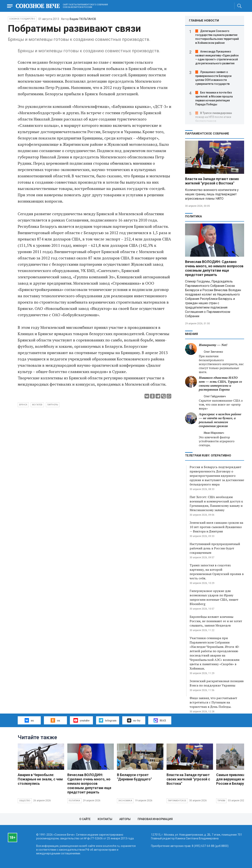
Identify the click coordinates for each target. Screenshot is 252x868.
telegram (108, 720)
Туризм (221, 801)
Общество (25, 801)
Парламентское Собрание (207, 134)
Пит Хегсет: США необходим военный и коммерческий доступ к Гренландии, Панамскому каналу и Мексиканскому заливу (216, 503)
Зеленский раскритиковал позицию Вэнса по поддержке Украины (217, 683)
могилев (37, 405)
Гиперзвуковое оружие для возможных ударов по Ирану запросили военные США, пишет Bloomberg (214, 597)
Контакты (105, 819)
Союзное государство (22, 19)
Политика (194, 216)
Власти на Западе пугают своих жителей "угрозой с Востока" (212, 181)
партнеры (53, 405)
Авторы (125, 819)
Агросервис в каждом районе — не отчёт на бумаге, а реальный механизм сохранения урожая (220, 420)
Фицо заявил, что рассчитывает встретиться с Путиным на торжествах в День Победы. (213, 702)
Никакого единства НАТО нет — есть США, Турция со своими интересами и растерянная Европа (220, 384)
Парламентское (177, 801)
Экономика (125, 801)
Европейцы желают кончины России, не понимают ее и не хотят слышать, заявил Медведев (216, 621)
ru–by (134, 720)
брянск (23, 405)
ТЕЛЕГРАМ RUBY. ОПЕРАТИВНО (208, 456)
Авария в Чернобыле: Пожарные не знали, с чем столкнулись (40, 779)
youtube (81, 720)
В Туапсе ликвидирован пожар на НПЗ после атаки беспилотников (214, 117)
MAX (160, 720)
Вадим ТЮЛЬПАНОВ (83, 19)
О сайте (85, 819)
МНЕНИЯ (191, 334)
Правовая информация (155, 819)
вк (29, 720)
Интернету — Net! (213, 345)
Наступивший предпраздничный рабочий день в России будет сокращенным (215, 548)
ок (55, 720)
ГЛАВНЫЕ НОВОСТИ (204, 21)
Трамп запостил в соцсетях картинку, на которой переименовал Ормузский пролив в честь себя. (217, 572)
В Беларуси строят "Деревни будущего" (134, 777)
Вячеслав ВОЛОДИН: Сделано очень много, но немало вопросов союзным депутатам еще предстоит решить (214, 268)
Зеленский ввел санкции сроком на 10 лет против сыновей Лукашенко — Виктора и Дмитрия (216, 527)
